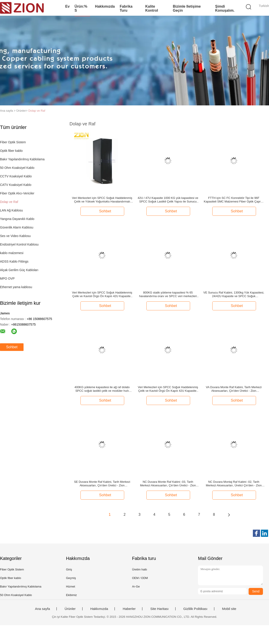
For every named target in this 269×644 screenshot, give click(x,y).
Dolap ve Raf (37, 111)
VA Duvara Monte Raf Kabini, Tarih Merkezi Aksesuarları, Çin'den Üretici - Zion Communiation (234, 389)
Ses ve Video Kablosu (15, 236)
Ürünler (70, 609)
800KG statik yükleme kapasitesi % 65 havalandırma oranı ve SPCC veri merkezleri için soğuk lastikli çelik (168, 294)
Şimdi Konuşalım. (225, 8)
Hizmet (70, 586)
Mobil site (229, 609)
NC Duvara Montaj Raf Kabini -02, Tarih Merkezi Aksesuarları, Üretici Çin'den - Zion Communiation (234, 484)
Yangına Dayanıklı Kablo (17, 219)
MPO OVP (7, 278)
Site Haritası (159, 609)
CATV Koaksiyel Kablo (16, 185)
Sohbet (12, 347)
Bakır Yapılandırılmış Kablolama (22, 159)
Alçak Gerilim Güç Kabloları (19, 270)
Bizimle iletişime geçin (187, 8)
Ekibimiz (71, 595)
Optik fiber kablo (11, 151)
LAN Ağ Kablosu (11, 210)
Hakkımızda (105, 6)
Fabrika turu (126, 8)
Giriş (69, 569)
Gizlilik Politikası (195, 609)
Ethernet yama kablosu (16, 287)
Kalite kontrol (152, 8)
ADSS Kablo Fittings (14, 261)
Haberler (129, 609)
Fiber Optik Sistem (13, 142)
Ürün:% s (81, 8)
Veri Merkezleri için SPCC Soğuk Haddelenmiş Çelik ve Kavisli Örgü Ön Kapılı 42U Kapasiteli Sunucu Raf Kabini (102, 294)
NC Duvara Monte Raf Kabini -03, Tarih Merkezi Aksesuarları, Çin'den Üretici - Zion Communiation (168, 484)
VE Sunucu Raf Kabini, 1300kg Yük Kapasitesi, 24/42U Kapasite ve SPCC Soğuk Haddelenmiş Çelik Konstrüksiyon (234, 294)
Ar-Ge (136, 586)
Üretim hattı (140, 569)
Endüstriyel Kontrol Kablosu (19, 244)
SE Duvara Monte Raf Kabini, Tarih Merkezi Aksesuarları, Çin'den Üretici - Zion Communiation (102, 484)
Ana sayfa (42, 609)
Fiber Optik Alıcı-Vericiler (17, 193)
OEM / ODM (140, 578)
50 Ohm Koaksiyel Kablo (17, 168)
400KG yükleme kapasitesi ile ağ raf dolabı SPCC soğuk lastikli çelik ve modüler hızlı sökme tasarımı (102, 389)
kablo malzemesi (12, 253)
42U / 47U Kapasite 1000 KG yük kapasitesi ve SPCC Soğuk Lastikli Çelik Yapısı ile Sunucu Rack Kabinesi (168, 200)
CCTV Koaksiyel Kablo (16, 176)
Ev (67, 6)
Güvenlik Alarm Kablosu (17, 227)
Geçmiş (71, 578)
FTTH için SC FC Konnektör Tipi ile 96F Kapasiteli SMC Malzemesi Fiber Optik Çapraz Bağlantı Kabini (234, 200)
